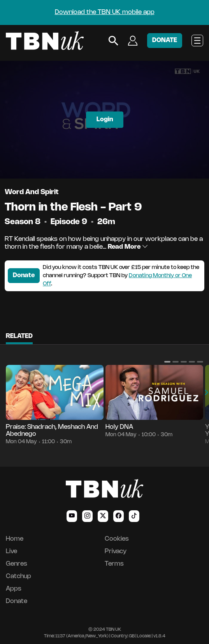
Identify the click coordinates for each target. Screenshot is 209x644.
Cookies (117, 539)
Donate (24, 275)
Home (15, 539)
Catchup (18, 576)
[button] (167, 362)
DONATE (165, 40)
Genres (17, 564)
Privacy (116, 551)
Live (11, 551)
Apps (14, 589)
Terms (114, 564)
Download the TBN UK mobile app (105, 12)
